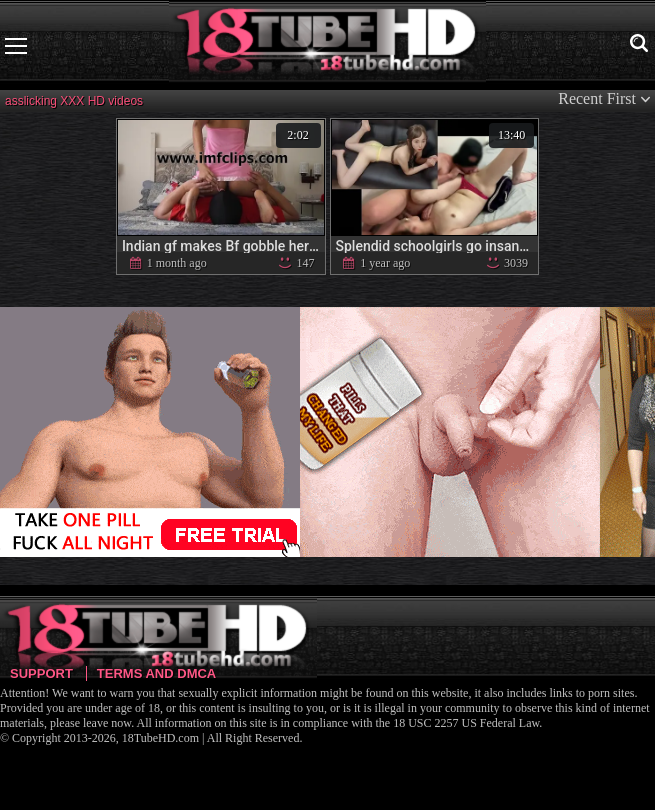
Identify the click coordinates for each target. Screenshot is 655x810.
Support (41, 673)
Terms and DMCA (156, 673)
